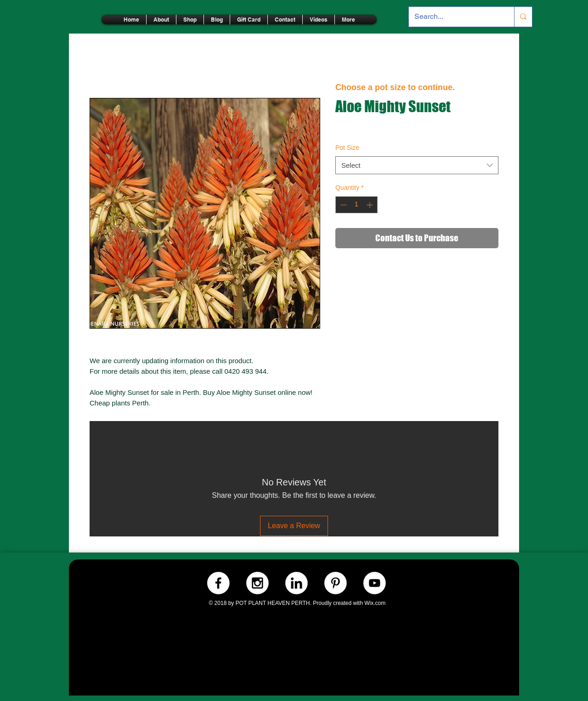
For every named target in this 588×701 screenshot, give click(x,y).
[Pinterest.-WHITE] (336, 583)
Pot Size (347, 148)
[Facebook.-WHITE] (218, 583)
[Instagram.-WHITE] (257, 583)
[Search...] (455, 17)
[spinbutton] (356, 205)
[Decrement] (342, 205)
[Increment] (370, 205)
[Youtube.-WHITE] (375, 583)
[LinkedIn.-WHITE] (297, 583)
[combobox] (417, 165)
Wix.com (375, 603)
